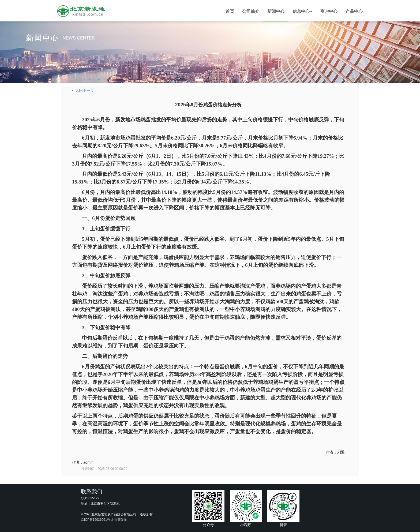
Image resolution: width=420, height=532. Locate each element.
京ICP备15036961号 (95, 520)
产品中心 (354, 11)
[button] (302, 12)
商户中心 (329, 11)
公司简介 (251, 11)
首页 (230, 11)
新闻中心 (276, 11)
